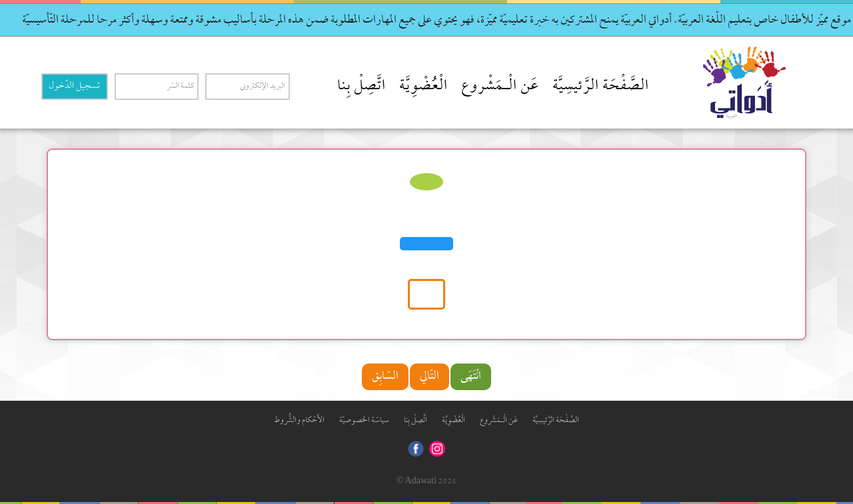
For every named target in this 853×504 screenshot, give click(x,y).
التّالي (429, 377)
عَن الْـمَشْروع (500, 87)
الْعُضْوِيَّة (424, 87)
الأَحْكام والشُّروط (299, 420)
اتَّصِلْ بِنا (362, 87)
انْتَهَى (471, 377)
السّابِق (385, 377)
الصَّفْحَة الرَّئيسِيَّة (601, 87)
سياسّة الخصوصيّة (364, 420)
